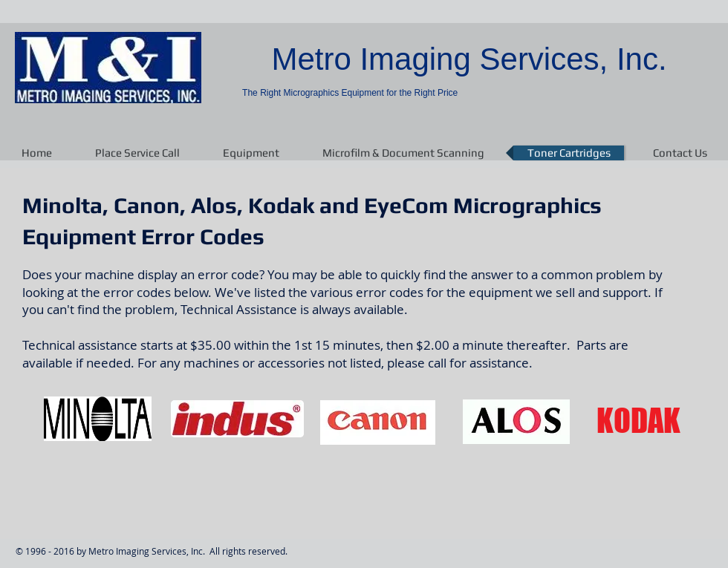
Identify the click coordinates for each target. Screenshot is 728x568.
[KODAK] (638, 422)
